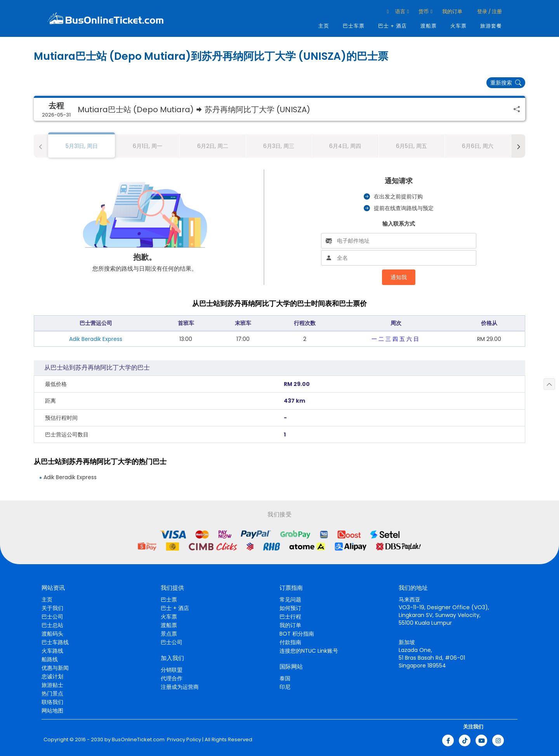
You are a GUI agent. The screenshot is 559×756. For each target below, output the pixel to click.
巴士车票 (354, 26)
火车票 (458, 26)
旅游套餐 (491, 26)
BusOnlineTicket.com (138, 740)
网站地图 (52, 711)
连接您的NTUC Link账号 (309, 651)
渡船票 (429, 26)
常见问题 (290, 600)
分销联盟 (172, 670)
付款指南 (290, 642)
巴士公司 (52, 617)
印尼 (285, 687)
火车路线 (52, 651)
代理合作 (172, 678)
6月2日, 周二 (213, 146)
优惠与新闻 (55, 668)
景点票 (169, 634)
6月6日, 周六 (478, 146)
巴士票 (169, 600)
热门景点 (52, 693)
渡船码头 (52, 634)
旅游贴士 (52, 685)
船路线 (50, 659)
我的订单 (452, 11)
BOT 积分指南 (297, 634)
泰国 (285, 678)
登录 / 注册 (489, 11)
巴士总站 (52, 625)
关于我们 (52, 608)
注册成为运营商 (180, 687)
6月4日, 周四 (345, 146)
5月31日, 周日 (82, 146)
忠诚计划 (52, 676)
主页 (324, 26)
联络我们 (52, 702)
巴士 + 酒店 (392, 26)
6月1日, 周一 (148, 146)
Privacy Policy (183, 740)
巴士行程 (290, 617)
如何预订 (290, 608)
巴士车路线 (55, 642)
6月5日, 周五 (411, 146)
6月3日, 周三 (279, 146)
